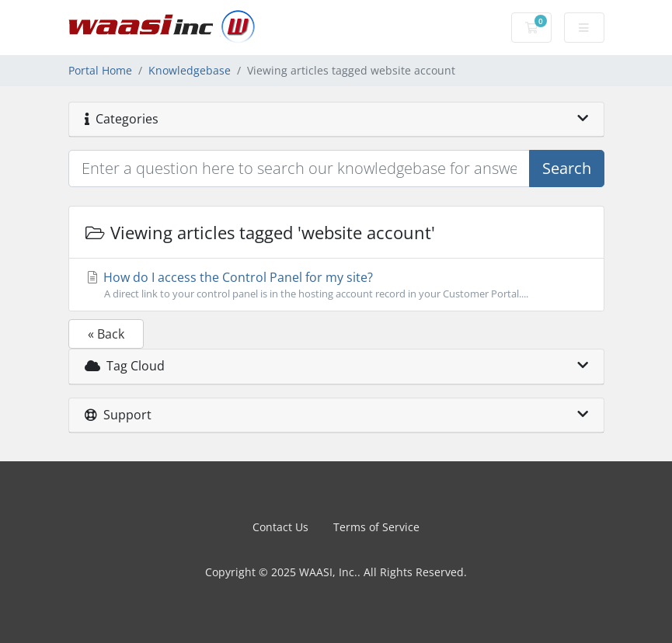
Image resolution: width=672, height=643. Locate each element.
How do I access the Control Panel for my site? (336, 285)
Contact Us (280, 527)
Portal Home (100, 70)
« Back (106, 334)
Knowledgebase (190, 70)
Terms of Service (376, 527)
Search (567, 168)
